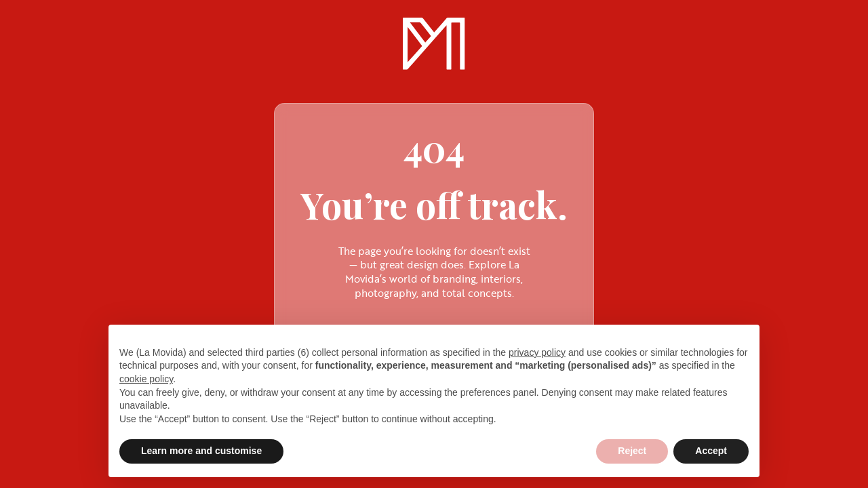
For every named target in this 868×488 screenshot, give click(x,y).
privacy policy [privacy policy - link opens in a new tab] (537, 352)
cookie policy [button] (146, 379)
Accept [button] (711, 451)
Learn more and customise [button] (201, 451)
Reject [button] (632, 451)
